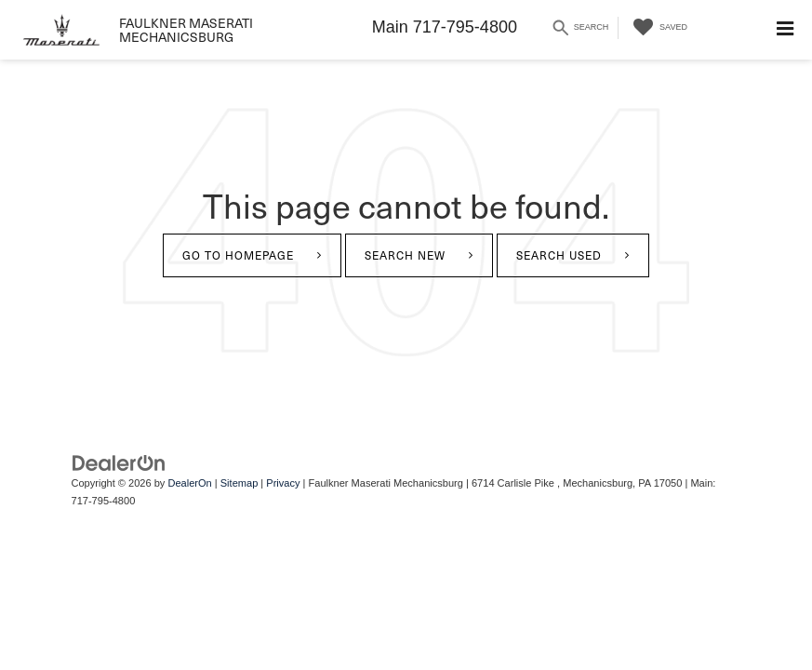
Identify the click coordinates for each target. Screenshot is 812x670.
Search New (405, 255)
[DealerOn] (119, 462)
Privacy (283, 483)
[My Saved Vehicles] (657, 27)
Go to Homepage (238, 255)
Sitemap (240, 483)
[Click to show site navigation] (785, 30)
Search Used (559, 255)
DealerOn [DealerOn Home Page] (189, 483)
